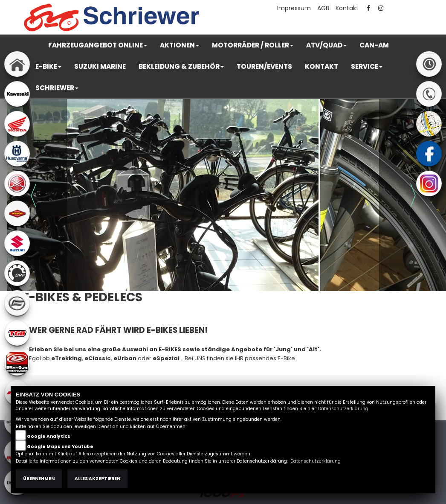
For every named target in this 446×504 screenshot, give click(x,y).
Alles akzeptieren (97, 479)
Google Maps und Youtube (60, 447)
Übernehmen (39, 479)
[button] (98, 45)
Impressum (294, 8)
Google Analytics (49, 436)
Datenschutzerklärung (343, 409)
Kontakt (347, 8)
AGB (323, 8)
